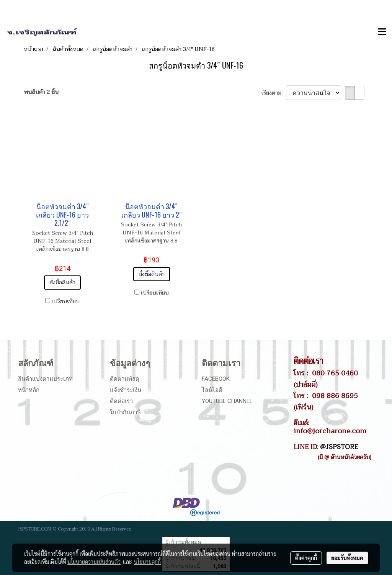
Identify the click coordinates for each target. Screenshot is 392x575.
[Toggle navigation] (382, 32)
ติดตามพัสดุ (125, 379)
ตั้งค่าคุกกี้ (306, 558)
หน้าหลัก (29, 390)
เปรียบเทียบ (66, 301)
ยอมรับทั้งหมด (347, 558)
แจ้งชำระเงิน (126, 390)
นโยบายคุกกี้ (147, 562)
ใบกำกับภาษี (125, 412)
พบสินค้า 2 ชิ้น (41, 92)
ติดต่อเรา (121, 401)
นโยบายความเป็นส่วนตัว (94, 562)
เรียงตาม (274, 93)
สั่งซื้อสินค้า (62, 283)
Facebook (216, 379)
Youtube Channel (227, 401)
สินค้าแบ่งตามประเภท (45, 379)
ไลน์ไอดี (212, 390)
